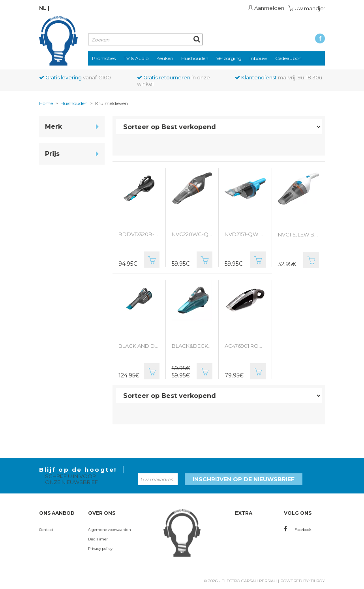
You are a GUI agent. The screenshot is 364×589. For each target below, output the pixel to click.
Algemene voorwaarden (110, 530)
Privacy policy (100, 549)
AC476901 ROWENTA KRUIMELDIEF (245, 346)
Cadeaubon (288, 58)
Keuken (165, 58)
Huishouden (195, 58)
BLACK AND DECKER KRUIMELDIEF (139, 346)
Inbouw (258, 58)
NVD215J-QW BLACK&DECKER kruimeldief (245, 234)
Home (46, 103)
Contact (46, 530)
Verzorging (229, 58)
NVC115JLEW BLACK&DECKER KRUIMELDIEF (299, 234)
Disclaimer (98, 539)
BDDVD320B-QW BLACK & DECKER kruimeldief (139, 234)
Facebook (298, 530)
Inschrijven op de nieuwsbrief (244, 479)
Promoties (104, 58)
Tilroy (318, 581)
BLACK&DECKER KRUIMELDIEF (192, 346)
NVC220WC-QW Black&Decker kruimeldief (192, 234)
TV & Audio (136, 58)
